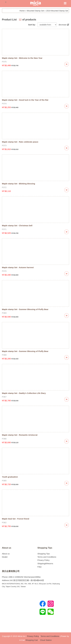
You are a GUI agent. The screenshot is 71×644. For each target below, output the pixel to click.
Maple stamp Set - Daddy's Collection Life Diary (24, 393)
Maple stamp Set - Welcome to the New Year (22, 58)
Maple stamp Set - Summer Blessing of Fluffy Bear (25, 309)
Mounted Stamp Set (35, 11)
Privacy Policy (44, 560)
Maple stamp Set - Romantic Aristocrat (20, 435)
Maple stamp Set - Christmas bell (17, 226)
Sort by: (32, 25)
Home (22, 11)
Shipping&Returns (45, 563)
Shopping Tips (45, 548)
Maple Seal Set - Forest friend (16, 519)
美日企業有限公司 (11, 571)
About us (7, 548)
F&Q (40, 567)
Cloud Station (46, 640)
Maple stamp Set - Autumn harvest (18, 267)
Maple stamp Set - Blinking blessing (18, 184)
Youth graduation (10, 477)
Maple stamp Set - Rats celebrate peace (20, 142)
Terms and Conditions (47, 557)
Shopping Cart (32, 640)
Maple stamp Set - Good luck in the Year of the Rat (25, 100)
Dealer (5, 557)
